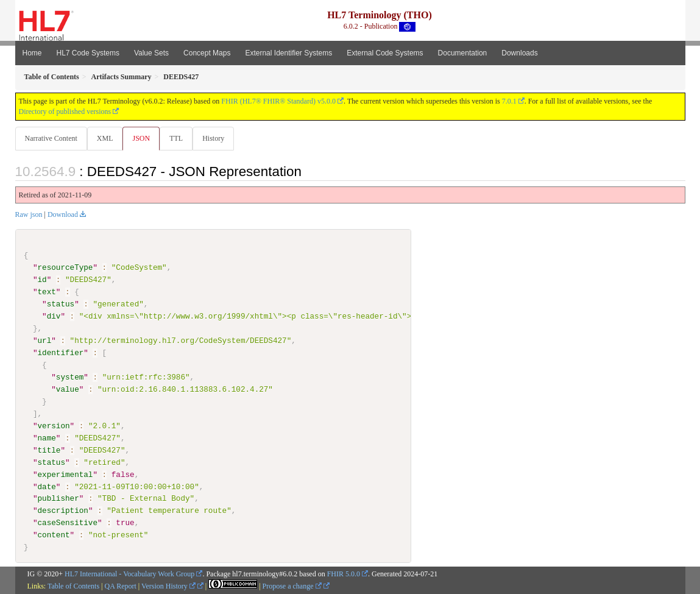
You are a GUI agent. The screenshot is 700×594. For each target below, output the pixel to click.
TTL (180, 138)
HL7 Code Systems (88, 53)
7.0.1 (509, 101)
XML (106, 138)
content (54, 536)
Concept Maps (207, 53)
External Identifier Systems (288, 53)
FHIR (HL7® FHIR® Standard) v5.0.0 (278, 101)
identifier (61, 353)
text (47, 292)
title (49, 450)
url (45, 341)
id (42, 280)
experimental (65, 475)
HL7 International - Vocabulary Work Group (129, 575)
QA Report (121, 587)
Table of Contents (73, 587)
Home (32, 53)
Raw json (29, 215)
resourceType (65, 268)
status (61, 305)
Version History (168, 587)
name (47, 438)
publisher (58, 499)
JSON (143, 138)
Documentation (463, 53)
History (218, 138)
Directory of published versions (65, 111)
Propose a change (292, 587)
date (47, 487)
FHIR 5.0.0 (344, 575)
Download (63, 215)
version (54, 426)
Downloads (519, 53)
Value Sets (151, 53)
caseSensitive (68, 523)
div (54, 317)
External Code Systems (385, 53)
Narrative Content (51, 138)
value (68, 390)
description (63, 511)
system (70, 378)
